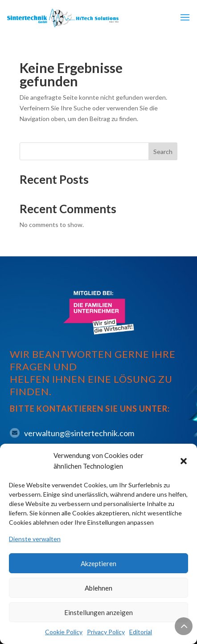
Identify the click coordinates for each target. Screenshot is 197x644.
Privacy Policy (106, 632)
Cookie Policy (64, 632)
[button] (184, 461)
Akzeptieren (98, 563)
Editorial (141, 632)
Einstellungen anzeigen (98, 612)
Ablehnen (98, 588)
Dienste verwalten (35, 539)
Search (163, 152)
